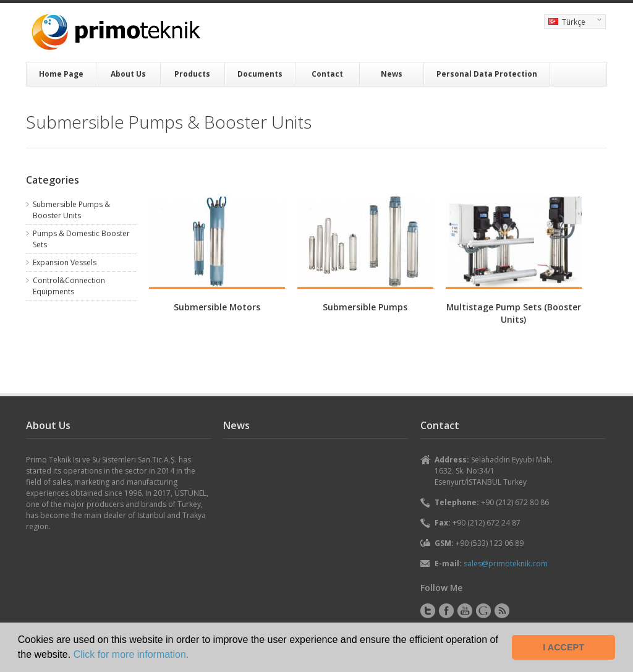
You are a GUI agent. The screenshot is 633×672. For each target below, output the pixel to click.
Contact (327, 74)
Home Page (61, 74)
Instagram (483, 611)
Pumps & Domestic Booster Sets (81, 239)
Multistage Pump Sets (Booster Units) (514, 313)
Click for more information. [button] (131, 654)
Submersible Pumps (365, 307)
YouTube (465, 611)
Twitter (428, 611)
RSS (502, 611)
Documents (260, 74)
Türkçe (573, 23)
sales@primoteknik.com (506, 564)
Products (192, 74)
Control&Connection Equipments (69, 286)
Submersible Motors (217, 307)
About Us (128, 74)
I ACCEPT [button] (563, 647)
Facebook (446, 611)
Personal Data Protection (487, 74)
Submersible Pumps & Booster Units (71, 210)
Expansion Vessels (65, 262)
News (392, 74)
